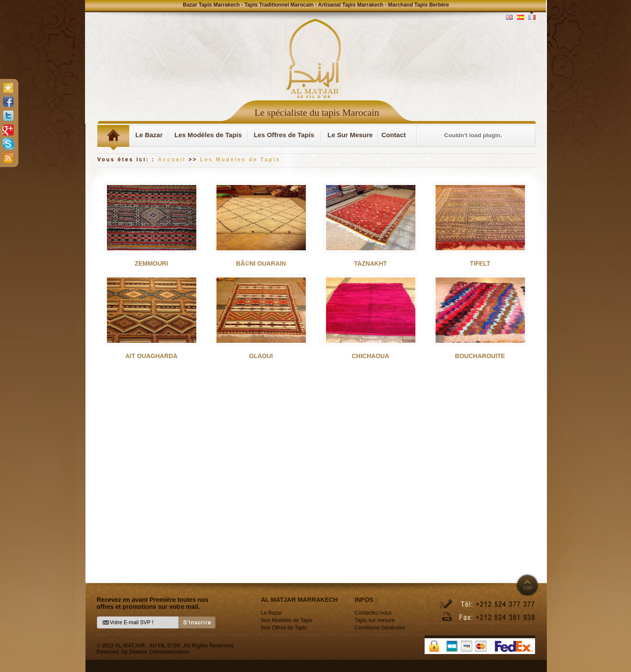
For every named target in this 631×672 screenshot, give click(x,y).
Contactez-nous (373, 613)
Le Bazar (149, 135)
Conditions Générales (380, 628)
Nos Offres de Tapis (284, 628)
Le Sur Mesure (350, 135)
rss (8, 158)
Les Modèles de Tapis (208, 135)
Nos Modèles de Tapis (287, 620)
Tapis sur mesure (375, 620)
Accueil (172, 160)
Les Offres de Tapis (284, 135)
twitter (8, 116)
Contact (393, 135)
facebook (8, 102)
